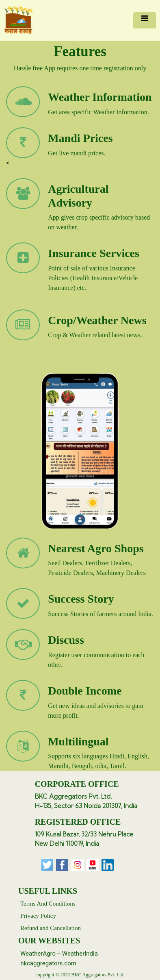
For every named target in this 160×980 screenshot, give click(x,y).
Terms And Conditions (48, 904)
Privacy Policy (38, 916)
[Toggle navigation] (145, 20)
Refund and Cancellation (51, 928)
